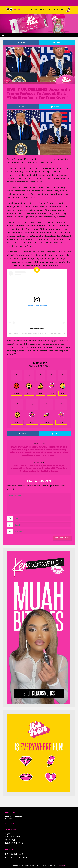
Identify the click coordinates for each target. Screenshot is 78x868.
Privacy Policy (11, 840)
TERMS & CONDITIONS (14, 843)
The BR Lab (61, 865)
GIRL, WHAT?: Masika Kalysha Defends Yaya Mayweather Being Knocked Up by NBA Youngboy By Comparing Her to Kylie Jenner (39, 468)
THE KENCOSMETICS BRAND (16, 857)
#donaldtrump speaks (37, 329)
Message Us (10, 823)
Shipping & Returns (13, 837)
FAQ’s (7, 834)
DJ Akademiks (27, 333)
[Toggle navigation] (3, 35)
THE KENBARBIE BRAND (14, 854)
